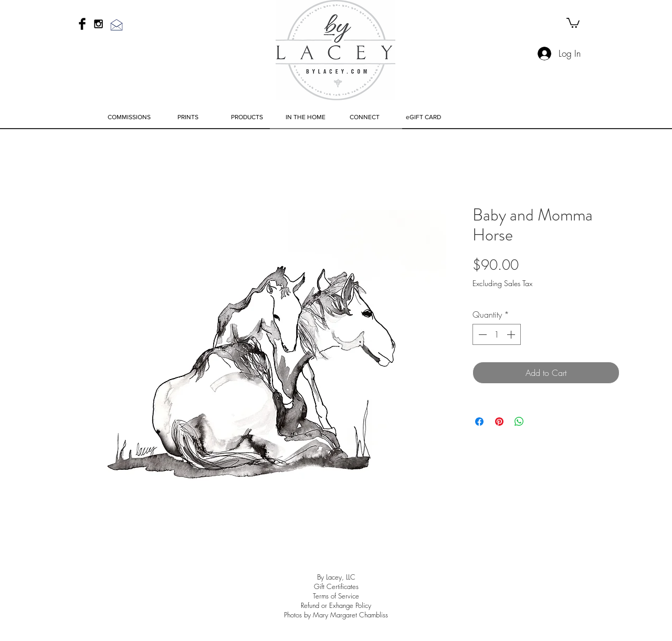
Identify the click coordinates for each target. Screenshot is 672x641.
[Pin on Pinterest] (499, 422)
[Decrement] (481, 334)
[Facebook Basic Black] (82, 24)
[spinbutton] (497, 334)
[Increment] (512, 334)
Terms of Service (336, 596)
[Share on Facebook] (479, 422)
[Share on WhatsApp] (519, 422)
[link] (573, 22)
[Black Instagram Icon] (98, 24)
